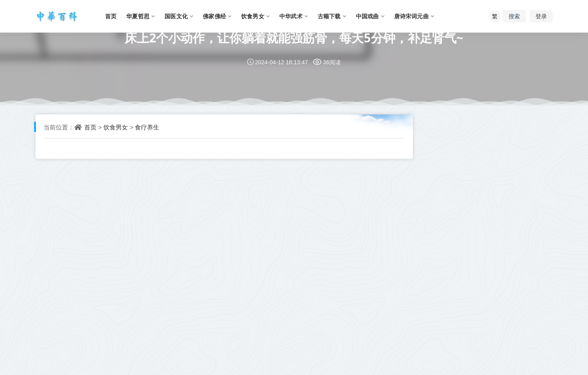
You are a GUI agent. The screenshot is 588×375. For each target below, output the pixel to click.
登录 (541, 16)
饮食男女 (116, 127)
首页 (90, 127)
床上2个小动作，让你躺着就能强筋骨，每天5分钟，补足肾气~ (294, 38)
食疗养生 (147, 127)
